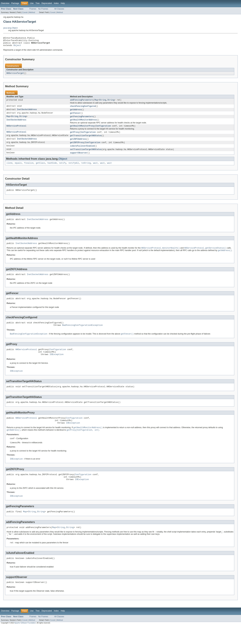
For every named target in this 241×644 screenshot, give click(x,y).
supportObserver (79, 158)
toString (86, 168)
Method (32, 12)
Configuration (103, 130)
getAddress (76, 112)
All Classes (59, 9)
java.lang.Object (10, 28)
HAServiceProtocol (16, 130)
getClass (41, 168)
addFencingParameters (82, 102)
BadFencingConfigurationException (83, 334)
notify (63, 168)
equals (18, 168)
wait (95, 168)
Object (17, 47)
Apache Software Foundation (25, 641)
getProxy (75, 136)
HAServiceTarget (15, 75)
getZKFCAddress (78, 143)
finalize (29, 168)
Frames (33, 9)
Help (63, 3)
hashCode (52, 168)
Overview (5, 3)
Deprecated (47, 3)
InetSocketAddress (27, 112)
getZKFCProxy (77, 147)
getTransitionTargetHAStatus (86, 140)
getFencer (75, 116)
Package (15, 3)
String (103, 102)
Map (96, 102)
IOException (57, 365)
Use (32, 3)
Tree (38, 3)
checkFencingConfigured (83, 109)
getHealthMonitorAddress (83, 123)
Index (56, 3)
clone (10, 168)
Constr (25, 12)
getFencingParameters (82, 120)
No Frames (43, 9)
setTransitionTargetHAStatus (86, 154)
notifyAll (74, 168)
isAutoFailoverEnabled (82, 150)
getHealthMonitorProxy (82, 130)
